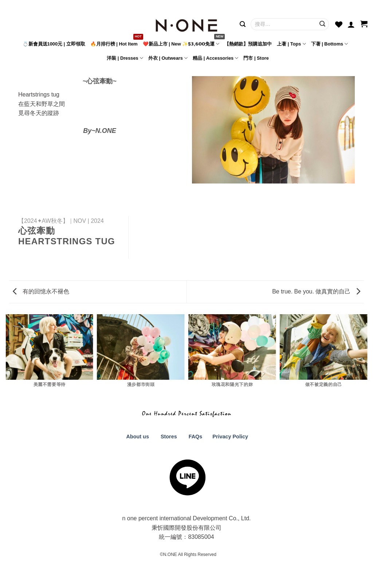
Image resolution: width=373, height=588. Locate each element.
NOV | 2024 (89, 221)
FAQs (196, 437)
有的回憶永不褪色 (41, 291)
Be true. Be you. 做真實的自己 (316, 291)
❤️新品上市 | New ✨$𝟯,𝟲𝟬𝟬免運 (181, 44)
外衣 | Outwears (168, 58)
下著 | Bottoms (330, 44)
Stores (169, 437)
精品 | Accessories (215, 58)
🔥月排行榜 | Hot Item (114, 44)
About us (137, 437)
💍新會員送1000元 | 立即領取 (54, 44)
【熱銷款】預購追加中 (248, 44)
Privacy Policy (229, 437)
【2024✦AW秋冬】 (43, 221)
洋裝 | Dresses (125, 58)
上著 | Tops (291, 44)
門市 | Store (256, 58)
